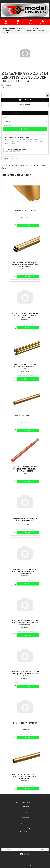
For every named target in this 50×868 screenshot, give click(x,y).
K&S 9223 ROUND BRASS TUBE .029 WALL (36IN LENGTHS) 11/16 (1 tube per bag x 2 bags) (25, 623)
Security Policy (25, 832)
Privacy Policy (25, 828)
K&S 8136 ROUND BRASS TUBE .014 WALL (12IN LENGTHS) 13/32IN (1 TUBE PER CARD (25, 776)
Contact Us (25, 817)
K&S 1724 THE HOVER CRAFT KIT (25, 723)
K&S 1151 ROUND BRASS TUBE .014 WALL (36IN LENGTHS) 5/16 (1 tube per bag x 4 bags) (25, 264)
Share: (7, 85)
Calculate (25, 129)
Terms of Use (25, 824)
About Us (25, 813)
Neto (31, 865)
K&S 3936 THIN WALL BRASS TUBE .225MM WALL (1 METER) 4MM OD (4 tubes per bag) (25, 315)
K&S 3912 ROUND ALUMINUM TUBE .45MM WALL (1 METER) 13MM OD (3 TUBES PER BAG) (25, 571)
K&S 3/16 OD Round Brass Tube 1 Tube (25, 416)
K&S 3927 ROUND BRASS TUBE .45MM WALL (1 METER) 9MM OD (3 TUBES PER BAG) (25, 674)
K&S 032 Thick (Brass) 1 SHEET (25, 211)
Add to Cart (25, 100)
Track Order (25, 806)
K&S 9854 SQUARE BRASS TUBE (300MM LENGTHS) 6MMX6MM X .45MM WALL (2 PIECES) (25, 469)
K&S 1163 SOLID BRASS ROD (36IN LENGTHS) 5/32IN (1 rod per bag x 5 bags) (25, 367)
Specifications (19, 158)
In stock (28, 225)
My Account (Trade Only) (25, 802)
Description (7, 158)
